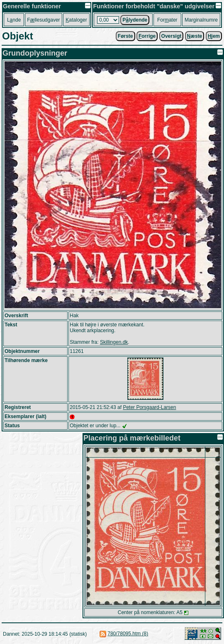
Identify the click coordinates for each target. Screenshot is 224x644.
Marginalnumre (201, 20)
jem (214, 36)
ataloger (76, 20)
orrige (147, 36)
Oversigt (172, 36)
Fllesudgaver (43, 20)
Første (125, 36)
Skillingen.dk (114, 342)
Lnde (14, 20)
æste (195, 36)
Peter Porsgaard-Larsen (149, 407)
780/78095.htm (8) (128, 634)
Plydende (135, 20)
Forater (167, 20)
